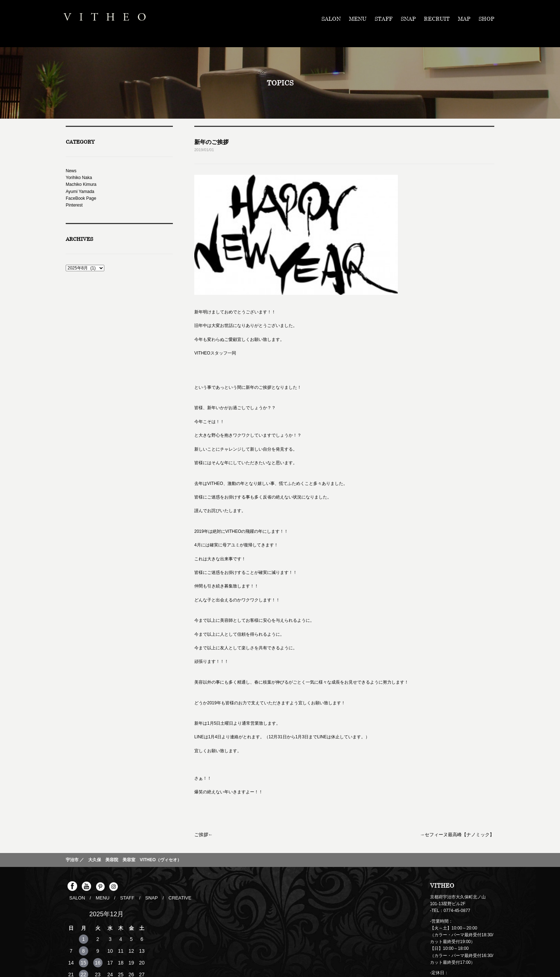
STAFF (384, 19)
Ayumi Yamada (80, 192)
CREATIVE (175, 840)
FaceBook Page (81, 198)
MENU (358, 19)
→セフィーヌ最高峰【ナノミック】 (460, 778)
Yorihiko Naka (79, 178)
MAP (464, 19)
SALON (331, 19)
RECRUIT (437, 19)
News (71, 171)
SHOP (486, 19)
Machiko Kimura (81, 184)
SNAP (408, 19)
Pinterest (74, 205)
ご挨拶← (203, 778)
